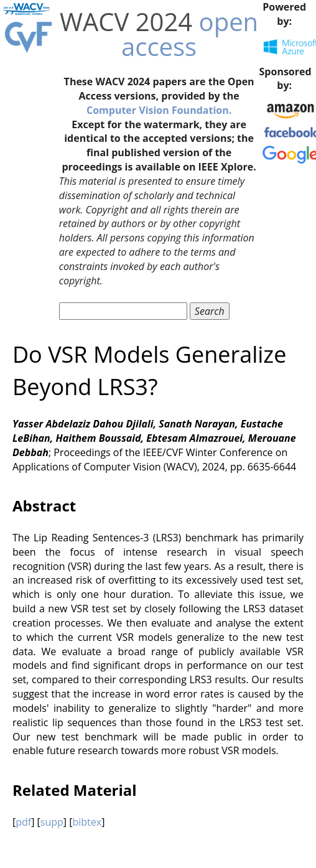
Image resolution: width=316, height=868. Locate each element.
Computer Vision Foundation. (159, 110)
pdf (23, 822)
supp (52, 822)
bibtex (87, 822)
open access (190, 34)
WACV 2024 (126, 21)
